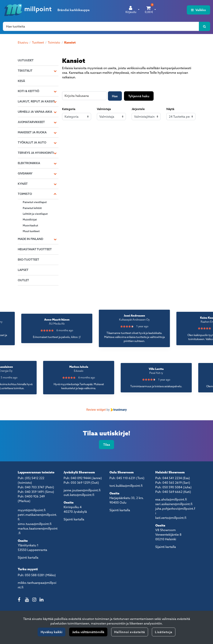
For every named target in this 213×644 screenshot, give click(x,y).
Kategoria (69, 109)
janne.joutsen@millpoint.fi (82, 490)
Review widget (96, 410)
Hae (115, 96)
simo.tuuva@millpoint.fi (35, 524)
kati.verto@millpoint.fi (171, 518)
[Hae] (101, 26)
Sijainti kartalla (28, 557)
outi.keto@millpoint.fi (79, 495)
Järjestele (138, 109)
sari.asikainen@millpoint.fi (174, 504)
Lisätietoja (164, 632)
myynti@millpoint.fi (32, 510)
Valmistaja (104, 109)
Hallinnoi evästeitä (130, 632)
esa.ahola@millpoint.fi (171, 499)
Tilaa (107, 445)
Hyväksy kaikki (51, 632)
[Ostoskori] (149, 10)
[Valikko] (198, 10)
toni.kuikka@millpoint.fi (126, 486)
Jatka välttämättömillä (88, 632)
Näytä (170, 109)
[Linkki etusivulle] (28, 10)
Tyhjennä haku (139, 96)
